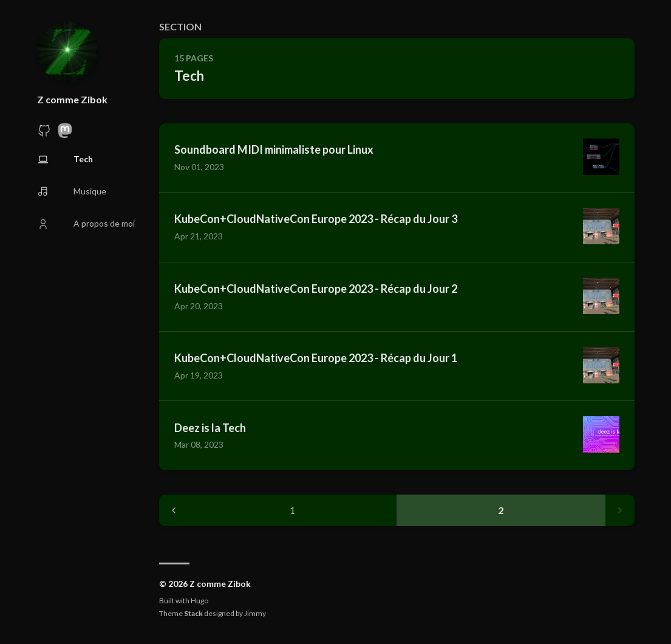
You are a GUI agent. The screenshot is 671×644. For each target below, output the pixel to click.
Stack (193, 613)
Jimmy (255, 613)
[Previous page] (174, 510)
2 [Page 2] (501, 510)
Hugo (199, 601)
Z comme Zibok (72, 99)
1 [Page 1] (292, 510)
